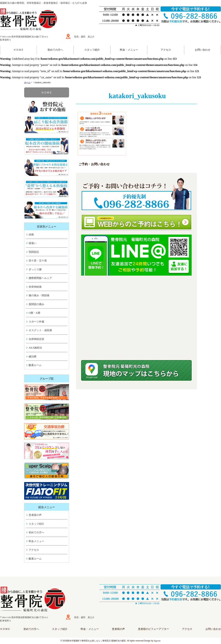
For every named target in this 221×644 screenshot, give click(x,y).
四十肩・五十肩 (38, 261)
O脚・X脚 (34, 313)
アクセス (166, 50)
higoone (157, 641)
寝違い (33, 243)
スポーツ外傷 (36, 322)
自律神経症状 (36, 339)
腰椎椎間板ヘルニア (40, 278)
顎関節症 (34, 252)
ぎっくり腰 (35, 269)
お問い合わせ (203, 50)
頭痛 (31, 235)
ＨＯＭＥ (18, 50)
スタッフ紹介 (92, 50)
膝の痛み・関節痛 (39, 295)
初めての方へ (55, 50)
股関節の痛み (36, 304)
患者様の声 (35, 515)
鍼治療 (33, 356)
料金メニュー (36, 541)
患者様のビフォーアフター (153, 629)
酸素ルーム (35, 365)
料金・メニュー (129, 50)
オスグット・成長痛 (40, 330)
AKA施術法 (35, 348)
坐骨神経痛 (35, 287)
